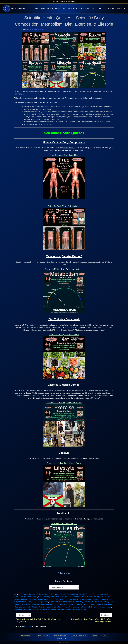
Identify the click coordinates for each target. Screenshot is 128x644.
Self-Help (65, 607)
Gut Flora (64, 597)
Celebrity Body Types (106, 8)
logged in (28, 627)
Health (84, 597)
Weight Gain (27, 609)
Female (34, 597)
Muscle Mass (51, 604)
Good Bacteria (44, 597)
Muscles (60, 604)
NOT (25, 325)
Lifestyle (64, 453)
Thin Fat (96, 607)
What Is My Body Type (52, 609)
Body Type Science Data (51, 8)
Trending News (106, 607)
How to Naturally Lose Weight (60, 602)
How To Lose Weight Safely (38, 602)
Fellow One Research (23, 597)
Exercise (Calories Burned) (64, 385)
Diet (83, 594)
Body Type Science (52, 594)
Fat (94, 594)
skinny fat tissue (69, 148)
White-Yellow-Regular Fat (71, 609)
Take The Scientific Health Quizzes (64, 2)
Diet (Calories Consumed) (64, 319)
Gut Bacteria (55, 597)
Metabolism (41, 604)
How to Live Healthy (77, 599)
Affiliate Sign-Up (64, 573)
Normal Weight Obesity (73, 604)
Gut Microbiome (75, 597)
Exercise (89, 594)
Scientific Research (46, 607)
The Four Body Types (87, 8)
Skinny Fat (88, 607)
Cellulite (63, 594)
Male (30, 604)
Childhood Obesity (74, 594)
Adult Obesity (26, 594)
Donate (119, 8)
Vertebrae (18, 609)
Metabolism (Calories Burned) (64, 256)
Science (92, 604)
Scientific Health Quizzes (28, 607)
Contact (105, 635)
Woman (84, 609)
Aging (34, 594)
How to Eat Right (94, 597)
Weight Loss (38, 609)
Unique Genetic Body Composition (64, 142)
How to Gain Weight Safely (38, 599)
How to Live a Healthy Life (59, 599)
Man (34, 604)
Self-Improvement (76, 607)
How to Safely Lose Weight (83, 602)
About (37, 8)
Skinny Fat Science (70, 8)
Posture (86, 604)
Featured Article (102, 594)
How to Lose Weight (93, 599)
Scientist (57, 607)
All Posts (40, 594)
